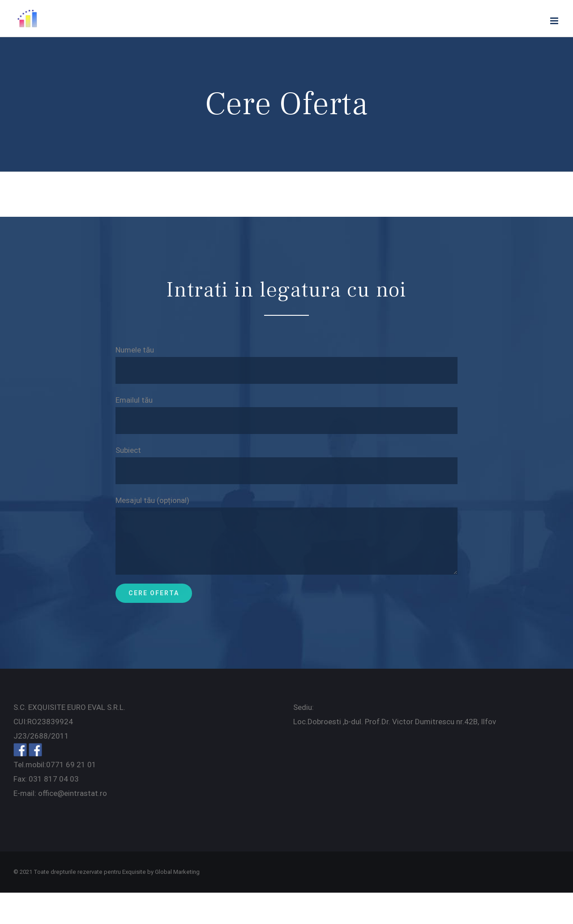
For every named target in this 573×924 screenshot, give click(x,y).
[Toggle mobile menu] (555, 21)
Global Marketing (177, 872)
